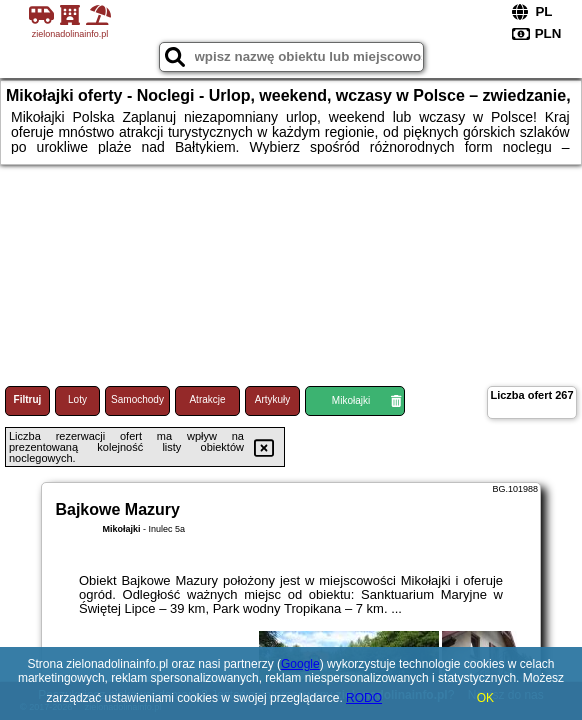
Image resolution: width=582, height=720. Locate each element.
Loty (77, 399)
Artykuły (273, 399)
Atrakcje (207, 399)
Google (300, 664)
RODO (364, 698)
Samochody (137, 399)
